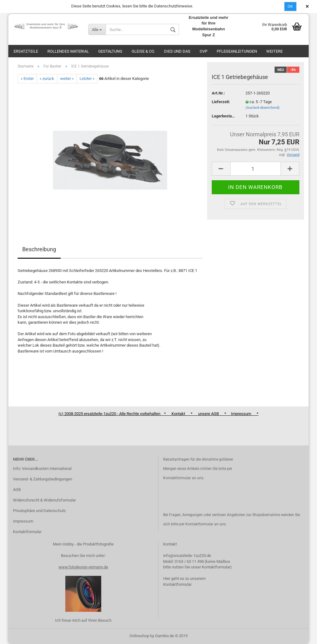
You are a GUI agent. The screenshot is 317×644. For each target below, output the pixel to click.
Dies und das (177, 51)
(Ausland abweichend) (263, 108)
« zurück (47, 79)
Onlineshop (139, 636)
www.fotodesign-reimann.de (83, 567)
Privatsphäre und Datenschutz (39, 511)
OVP (204, 51)
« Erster (27, 79)
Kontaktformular (27, 532)
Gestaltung (110, 51)
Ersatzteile (26, 51)
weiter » (67, 79)
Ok (290, 7)
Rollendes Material (68, 51)
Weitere (274, 51)
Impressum (23, 521)
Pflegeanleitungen (237, 51)
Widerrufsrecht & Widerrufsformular (44, 500)
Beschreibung (39, 249)
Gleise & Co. (143, 51)
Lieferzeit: (221, 102)
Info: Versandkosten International (42, 469)
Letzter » (87, 79)
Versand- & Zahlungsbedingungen (43, 479)
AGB (17, 490)
